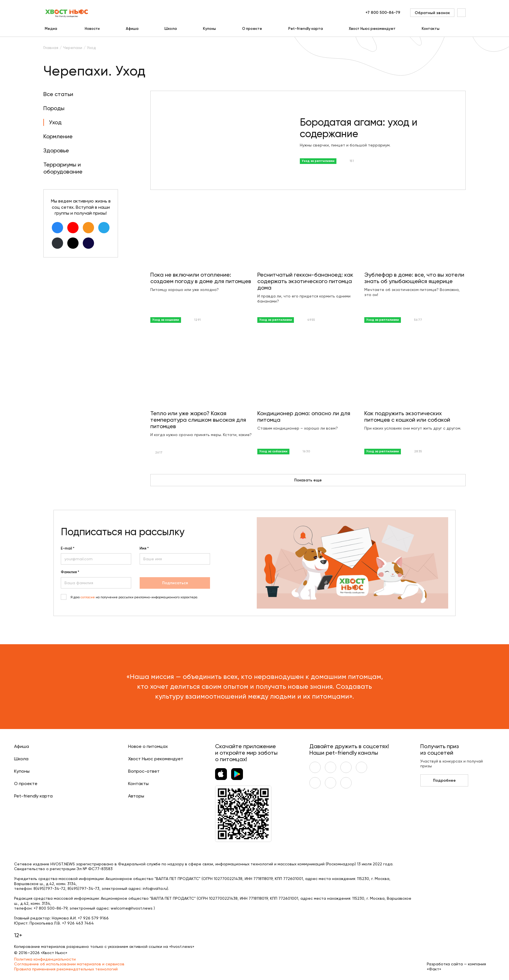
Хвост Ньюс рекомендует (372, 29)
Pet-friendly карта (306, 29)
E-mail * (68, 548)
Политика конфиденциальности (45, 959)
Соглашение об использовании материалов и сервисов (69, 964)
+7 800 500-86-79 (383, 13)
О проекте (252, 29)
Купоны (209, 29)
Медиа (51, 29)
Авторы (136, 796)
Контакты (431, 29)
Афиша (132, 29)
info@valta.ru (155, 888)
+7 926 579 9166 (93, 918)
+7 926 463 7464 (78, 923)
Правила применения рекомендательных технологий (66, 969)
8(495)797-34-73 (83, 888)
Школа (171, 29)
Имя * (144, 548)
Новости (92, 29)
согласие (88, 597)
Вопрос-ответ (144, 771)
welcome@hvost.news (132, 908)
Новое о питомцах (148, 746)
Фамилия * (70, 572)
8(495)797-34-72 (49, 888)
